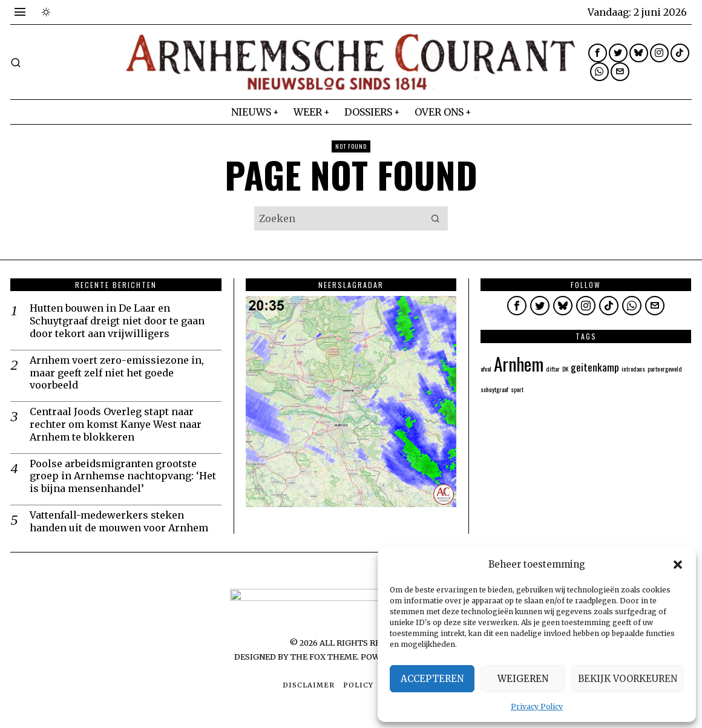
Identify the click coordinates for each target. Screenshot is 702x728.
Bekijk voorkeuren (628, 679)
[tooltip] (598, 53)
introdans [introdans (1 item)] (633, 369)
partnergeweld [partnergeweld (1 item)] (665, 369)
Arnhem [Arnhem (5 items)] (519, 363)
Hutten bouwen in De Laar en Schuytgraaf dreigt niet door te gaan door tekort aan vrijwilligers (117, 321)
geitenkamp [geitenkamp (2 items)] (595, 367)
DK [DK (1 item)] (565, 369)
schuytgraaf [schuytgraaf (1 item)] (494, 389)
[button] (678, 565)
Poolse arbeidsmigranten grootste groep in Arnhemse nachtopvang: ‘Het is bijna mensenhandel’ (123, 476)
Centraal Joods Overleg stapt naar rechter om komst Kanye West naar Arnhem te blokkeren (116, 424)
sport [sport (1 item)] (517, 389)
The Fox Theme (324, 657)
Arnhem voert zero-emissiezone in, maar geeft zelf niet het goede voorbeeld (117, 373)
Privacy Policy (537, 707)
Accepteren (432, 679)
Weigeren (523, 679)
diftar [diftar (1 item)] (553, 369)
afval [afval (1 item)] (486, 369)
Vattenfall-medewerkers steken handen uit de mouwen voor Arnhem (119, 521)
